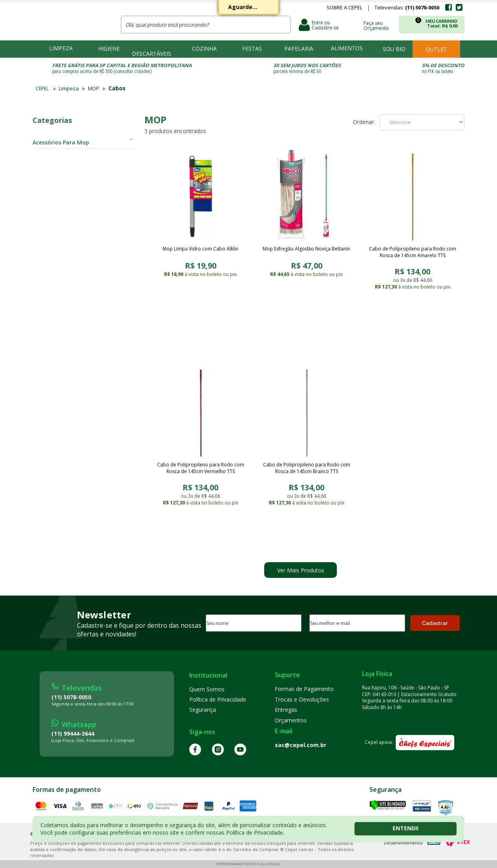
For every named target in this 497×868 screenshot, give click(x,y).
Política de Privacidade (218, 699)
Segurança (203, 710)
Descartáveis (152, 54)
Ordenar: (364, 122)
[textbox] (206, 25)
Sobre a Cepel (344, 8)
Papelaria (299, 48)
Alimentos (347, 48)
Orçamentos (291, 720)
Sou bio (394, 49)
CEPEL (71, 20)
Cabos (117, 88)
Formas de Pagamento (304, 689)
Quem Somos (207, 689)
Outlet (436, 49)
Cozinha (204, 48)
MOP (94, 88)
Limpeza (61, 48)
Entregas (286, 710)
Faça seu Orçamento (376, 25)
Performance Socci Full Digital (248, 864)
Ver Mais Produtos (301, 570)
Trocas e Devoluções (302, 699)
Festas (252, 48)
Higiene (109, 48)
